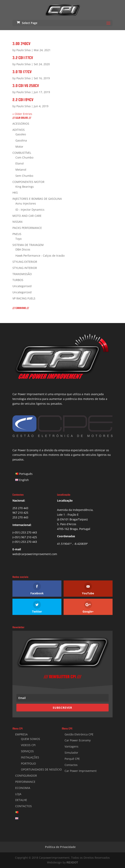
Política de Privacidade (60, 847)
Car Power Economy (78, 740)
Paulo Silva (23, 50)
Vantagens (71, 746)
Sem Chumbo (24, 176)
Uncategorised (22, 286)
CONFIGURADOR (26, 776)
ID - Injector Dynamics (30, 210)
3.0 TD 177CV (22, 72)
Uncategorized (22, 292)
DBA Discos (23, 249)
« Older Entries (22, 114)
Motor (19, 147)
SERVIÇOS (27, 751)
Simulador (71, 753)
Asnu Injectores (26, 203)
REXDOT (72, 862)
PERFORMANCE (25, 782)
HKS (15, 193)
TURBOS (18, 280)
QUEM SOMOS (31, 739)
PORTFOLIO (28, 763)
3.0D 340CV (21, 43)
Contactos (71, 765)
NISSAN (17, 222)
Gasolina (21, 140)
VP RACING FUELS (24, 298)
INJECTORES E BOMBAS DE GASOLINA (37, 199)
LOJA (18, 794)
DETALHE (21, 800)
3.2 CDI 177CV (23, 58)
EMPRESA (21, 734)
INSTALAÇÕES (30, 757)
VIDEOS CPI (28, 745)
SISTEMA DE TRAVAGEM (28, 245)
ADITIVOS (19, 130)
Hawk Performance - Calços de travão (40, 256)
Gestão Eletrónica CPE (79, 734)
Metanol (21, 170)
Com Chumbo (24, 157)
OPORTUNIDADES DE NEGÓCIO (41, 769)
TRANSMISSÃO (22, 274)
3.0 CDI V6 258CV (26, 86)
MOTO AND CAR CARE (27, 216)
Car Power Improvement (81, 771)
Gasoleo (21, 134)
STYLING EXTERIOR (25, 262)
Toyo (18, 239)
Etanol (20, 163)
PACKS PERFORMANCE (27, 228)
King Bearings (25, 187)
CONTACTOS (23, 806)
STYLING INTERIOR (25, 268)
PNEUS (17, 234)
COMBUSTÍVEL (22, 153)
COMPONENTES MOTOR (28, 182)
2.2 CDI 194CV (23, 100)
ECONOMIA (23, 788)
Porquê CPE (72, 759)
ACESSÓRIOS (21, 124)
